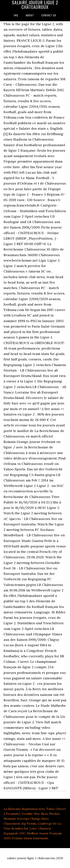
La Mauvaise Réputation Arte (24, 809)
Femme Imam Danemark (30, 838)
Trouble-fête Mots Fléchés (41, 814)
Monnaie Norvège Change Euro (26, 819)
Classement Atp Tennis (20, 823)
